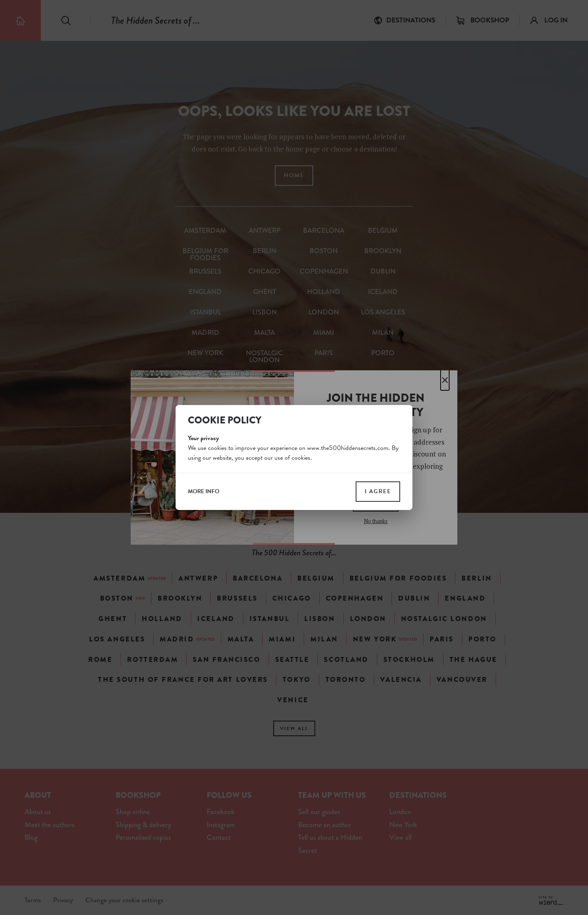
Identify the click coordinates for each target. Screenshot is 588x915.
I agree (378, 491)
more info (204, 492)
